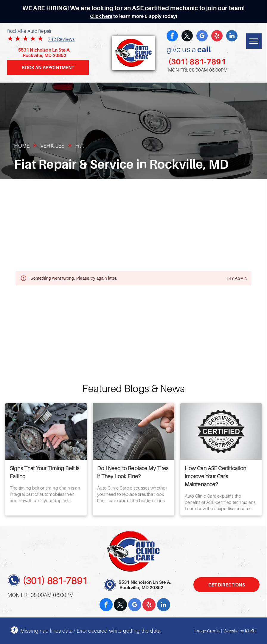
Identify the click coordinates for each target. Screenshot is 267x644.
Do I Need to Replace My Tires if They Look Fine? (133, 472)
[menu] (254, 41)
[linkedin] (232, 37)
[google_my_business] (202, 37)
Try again (237, 279)
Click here (101, 16)
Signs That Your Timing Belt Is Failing (45, 472)
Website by (234, 631)
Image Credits (207, 631)
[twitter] (187, 37)
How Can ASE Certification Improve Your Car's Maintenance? (216, 476)
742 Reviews (61, 39)
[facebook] (172, 37)
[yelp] (217, 37)
